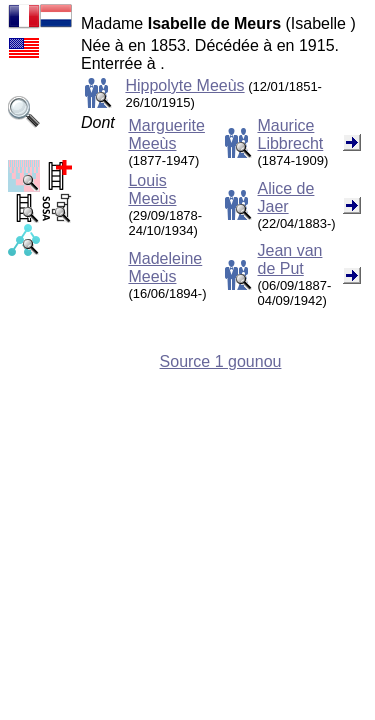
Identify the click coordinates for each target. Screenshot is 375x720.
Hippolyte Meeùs (184, 85)
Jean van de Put (289, 259)
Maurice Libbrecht (290, 134)
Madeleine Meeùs (165, 267)
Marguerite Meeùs (166, 134)
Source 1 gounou (221, 361)
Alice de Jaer (285, 197)
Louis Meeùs (152, 189)
